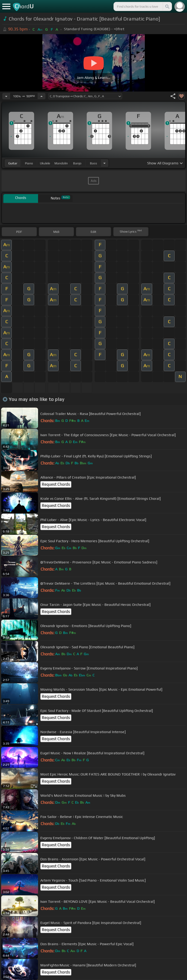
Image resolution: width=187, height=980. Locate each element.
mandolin (61, 163)
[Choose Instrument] (104, 163)
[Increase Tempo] (42, 96)
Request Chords (56, 484)
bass (93, 163)
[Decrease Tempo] (6, 96)
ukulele (45, 163)
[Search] (167, 6)
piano (29, 163)
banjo (77, 163)
